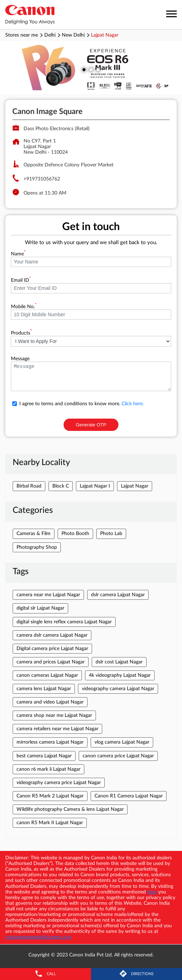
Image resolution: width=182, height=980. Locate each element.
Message (20, 359)
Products (21, 333)
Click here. (133, 404)
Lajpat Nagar (135, 486)
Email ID (21, 280)
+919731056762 (42, 179)
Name (18, 254)
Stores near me (22, 35)
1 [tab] (84, 70)
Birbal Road (29, 486)
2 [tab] (91, 70)
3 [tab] (98, 70)
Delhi (50, 35)
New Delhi (73, 35)
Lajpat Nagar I (95, 486)
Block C (61, 486)
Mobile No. (24, 307)
